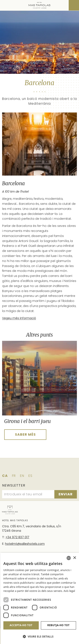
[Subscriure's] (66, 494)
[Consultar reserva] (74, 5)
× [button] (74, 558)
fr (14, 476)
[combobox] (69, 558)
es (30, 476)
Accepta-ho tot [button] (21, 625)
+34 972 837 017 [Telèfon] (17, 537)
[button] (40, 637)
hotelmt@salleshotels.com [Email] (25, 544)
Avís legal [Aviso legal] (69, 591)
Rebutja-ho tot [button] (58, 625)
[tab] (5, 444)
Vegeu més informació (19, 318)
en (22, 476)
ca (5, 476)
